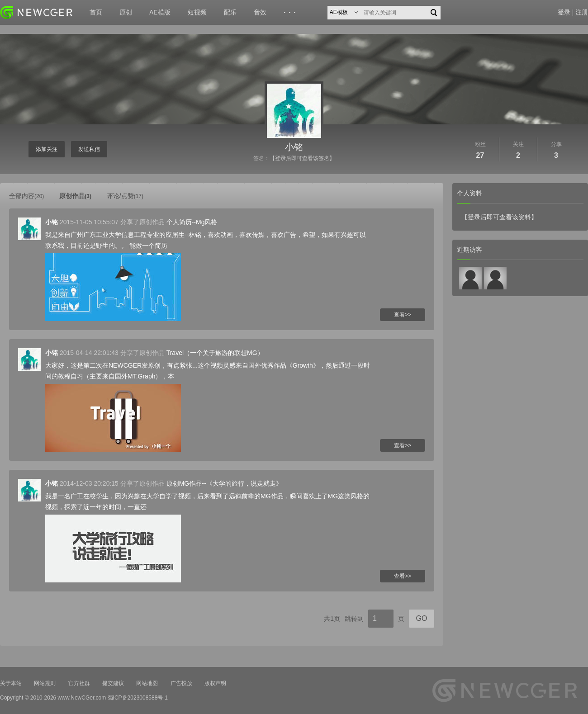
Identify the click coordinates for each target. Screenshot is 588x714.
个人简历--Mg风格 (192, 222)
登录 (564, 12)
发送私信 (89, 149)
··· (291, 13)
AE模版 (160, 12)
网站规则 (45, 683)
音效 (260, 12)
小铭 (294, 147)
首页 (96, 12)
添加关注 (47, 149)
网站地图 (147, 683)
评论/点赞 (125, 196)
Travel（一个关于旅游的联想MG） (215, 353)
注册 (582, 12)
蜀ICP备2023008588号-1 (138, 698)
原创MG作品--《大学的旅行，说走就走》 (224, 483)
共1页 (332, 619)
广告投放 (181, 683)
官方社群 (79, 683)
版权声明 (215, 683)
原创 (126, 12)
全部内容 (26, 196)
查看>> (403, 315)
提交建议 (113, 683)
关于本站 (11, 683)
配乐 (230, 12)
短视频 (197, 12)
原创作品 (75, 196)
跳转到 (354, 619)
